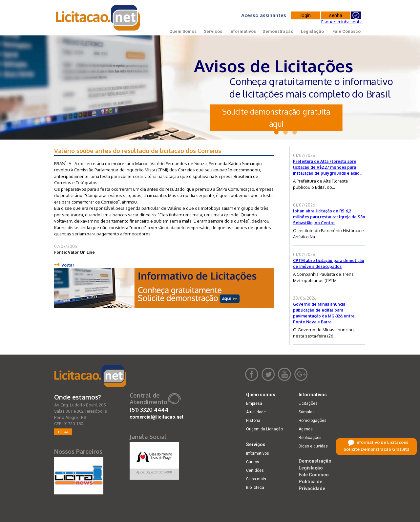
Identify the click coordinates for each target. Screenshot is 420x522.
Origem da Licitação (264, 429)
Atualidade (256, 412)
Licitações (308, 403)
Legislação (312, 31)
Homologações (313, 421)
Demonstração (278, 31)
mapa (63, 432)
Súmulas (307, 412)
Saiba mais (256, 479)
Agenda (306, 429)
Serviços (213, 31)
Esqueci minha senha (342, 22)
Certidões (255, 470)
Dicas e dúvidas (313, 446)
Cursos (253, 462)
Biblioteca (255, 488)
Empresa (254, 403)
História (253, 421)
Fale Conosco (346, 31)
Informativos (243, 31)
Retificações (310, 438)
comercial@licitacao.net (157, 417)
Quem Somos (183, 31)
